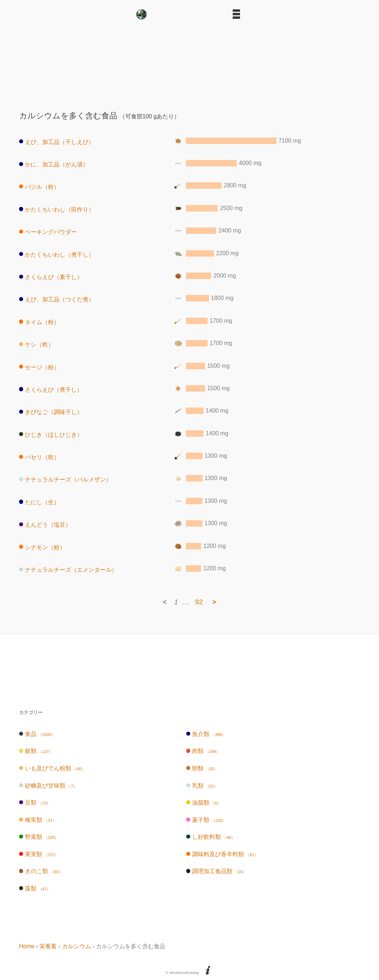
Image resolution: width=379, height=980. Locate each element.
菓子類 (206, 820)
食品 (37, 734)
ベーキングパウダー (48, 232)
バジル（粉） (40, 187)
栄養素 (48, 946)
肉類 (203, 751)
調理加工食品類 (217, 871)
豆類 (35, 803)
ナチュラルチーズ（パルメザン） (66, 480)
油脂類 (204, 803)
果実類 (39, 854)
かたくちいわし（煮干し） (57, 254)
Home (27, 946)
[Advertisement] (189, 62)
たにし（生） (40, 502)
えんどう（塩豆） (45, 525)
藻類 (35, 888)
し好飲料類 (211, 837)
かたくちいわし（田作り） (57, 209)
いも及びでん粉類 (52, 768)
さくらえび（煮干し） (51, 389)
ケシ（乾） (37, 345)
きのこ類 (41, 871)
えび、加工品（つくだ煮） (57, 299)
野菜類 (39, 837)
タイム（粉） (40, 322)
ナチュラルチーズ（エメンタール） (68, 570)
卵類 (202, 768)
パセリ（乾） (40, 457)
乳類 (202, 786)
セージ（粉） (40, 367)
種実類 (38, 820)
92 (199, 602)
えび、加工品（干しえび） (57, 142)
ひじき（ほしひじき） (51, 434)
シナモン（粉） (42, 547)
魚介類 (206, 734)
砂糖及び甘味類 (48, 786)
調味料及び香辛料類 (222, 854)
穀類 (36, 751)
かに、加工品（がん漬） (54, 164)
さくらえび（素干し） (51, 277)
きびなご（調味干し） (51, 412)
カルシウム (77, 946)
